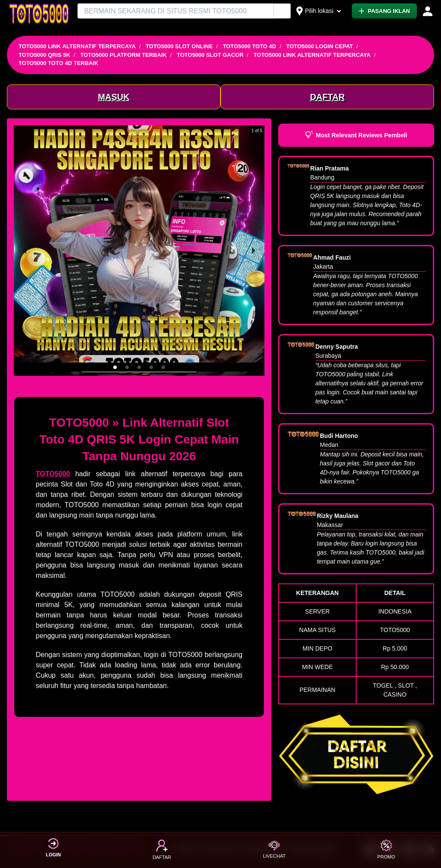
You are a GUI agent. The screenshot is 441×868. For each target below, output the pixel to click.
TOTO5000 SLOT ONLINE (179, 46)
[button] (115, 367)
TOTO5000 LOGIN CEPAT (319, 46)
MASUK (113, 97)
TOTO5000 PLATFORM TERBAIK (123, 55)
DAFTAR (328, 97)
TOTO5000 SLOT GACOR (210, 55)
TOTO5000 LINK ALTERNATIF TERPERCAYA (77, 46)
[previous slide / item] (25, 251)
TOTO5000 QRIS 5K (44, 55)
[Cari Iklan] (283, 11)
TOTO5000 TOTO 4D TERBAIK (58, 63)
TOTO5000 (53, 474)
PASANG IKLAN (384, 11)
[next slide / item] (254, 251)
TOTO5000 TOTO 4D (249, 46)
